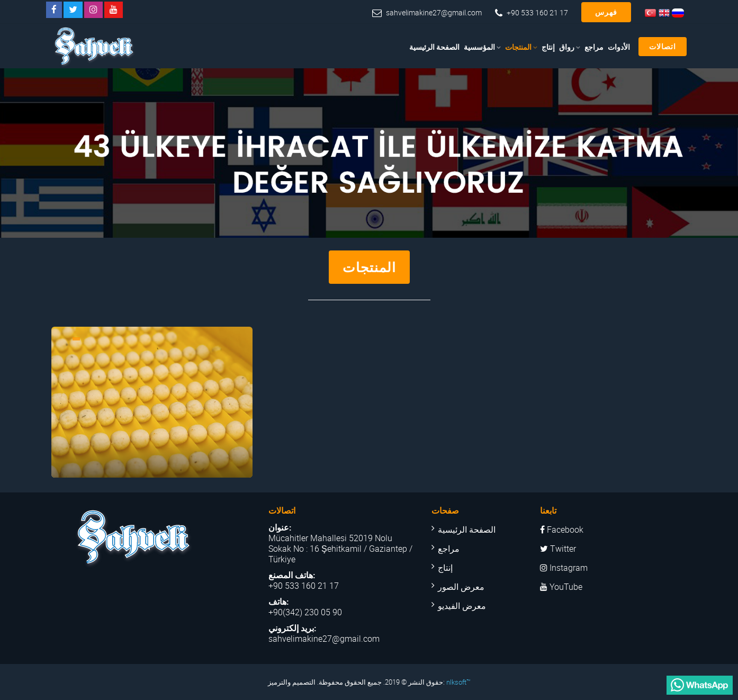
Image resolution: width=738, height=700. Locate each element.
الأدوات (619, 47)
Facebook (562, 530)
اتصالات (663, 46)
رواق (567, 47)
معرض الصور (461, 587)
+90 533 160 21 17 (537, 12)
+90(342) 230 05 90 (305, 612)
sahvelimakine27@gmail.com (434, 12)
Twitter (558, 549)
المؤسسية (479, 47)
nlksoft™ (458, 682)
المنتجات (518, 47)
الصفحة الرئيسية (434, 47)
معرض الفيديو (462, 606)
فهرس (606, 12)
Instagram (564, 568)
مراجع (594, 47)
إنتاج (548, 47)
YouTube (561, 587)
